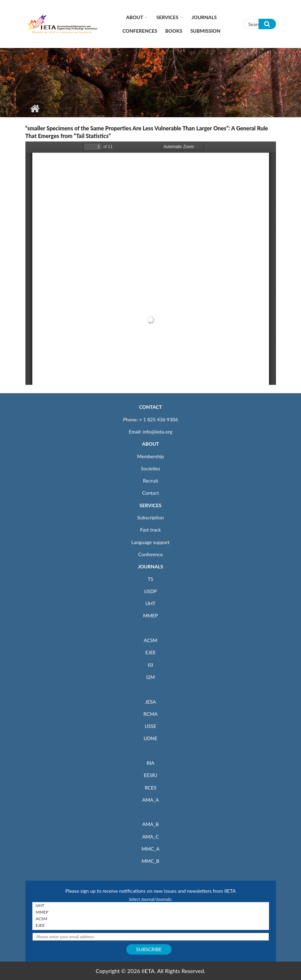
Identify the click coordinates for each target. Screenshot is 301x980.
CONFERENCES (140, 31)
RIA (150, 763)
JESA (150, 702)
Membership (150, 456)
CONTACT (151, 407)
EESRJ (150, 775)
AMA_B (150, 824)
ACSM (150, 640)
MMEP (150, 615)
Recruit (151, 481)
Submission (205, 31)
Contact (150, 493)
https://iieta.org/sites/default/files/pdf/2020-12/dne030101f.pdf (151, 263)
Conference (150, 554)
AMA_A (151, 800)
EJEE (150, 652)
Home (35, 108)
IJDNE (150, 738)
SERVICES (150, 505)
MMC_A (150, 849)
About (134, 17)
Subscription (150, 517)
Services (167, 17)
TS (151, 579)
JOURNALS (150, 566)
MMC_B (150, 861)
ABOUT (150, 444)
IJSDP (150, 591)
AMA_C (151, 837)
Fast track (150, 530)
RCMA (150, 714)
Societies (150, 468)
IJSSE (150, 726)
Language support (151, 542)
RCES (151, 788)
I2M (150, 677)
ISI (150, 665)
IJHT (150, 603)
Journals (204, 17)
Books (174, 31)
